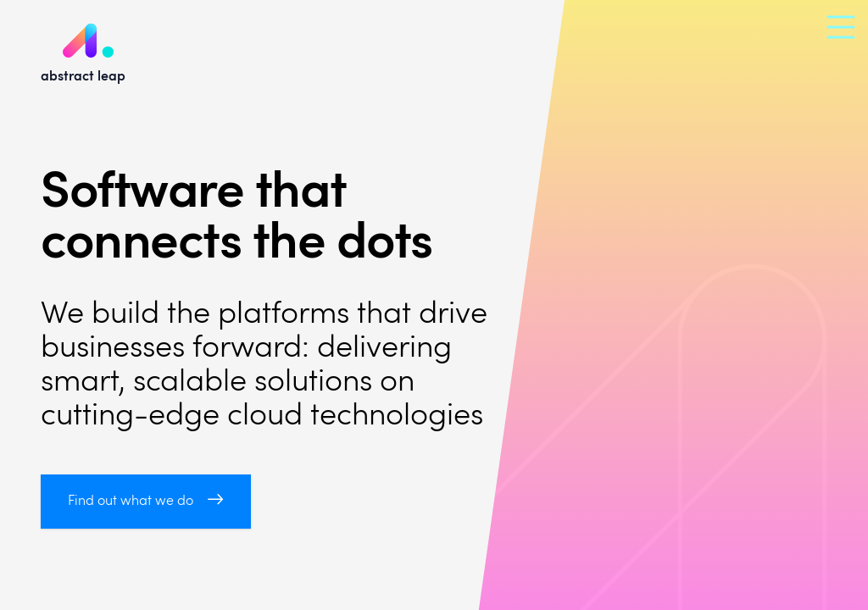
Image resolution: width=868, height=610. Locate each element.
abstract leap (83, 42)
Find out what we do (146, 502)
